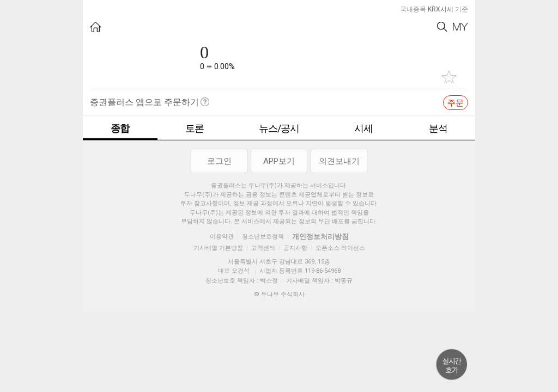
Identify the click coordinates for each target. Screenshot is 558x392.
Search (442, 27)
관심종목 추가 (449, 77)
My (460, 27)
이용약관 (222, 237)
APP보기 (279, 161)
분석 (438, 128)
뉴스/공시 (279, 128)
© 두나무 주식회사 (279, 294)
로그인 (219, 161)
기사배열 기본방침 (218, 248)
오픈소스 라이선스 (340, 248)
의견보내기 (339, 161)
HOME (96, 27)
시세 (363, 128)
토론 (195, 128)
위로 (452, 365)
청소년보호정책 (263, 237)
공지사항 (295, 248)
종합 (120, 128)
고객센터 (263, 248)
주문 (456, 103)
